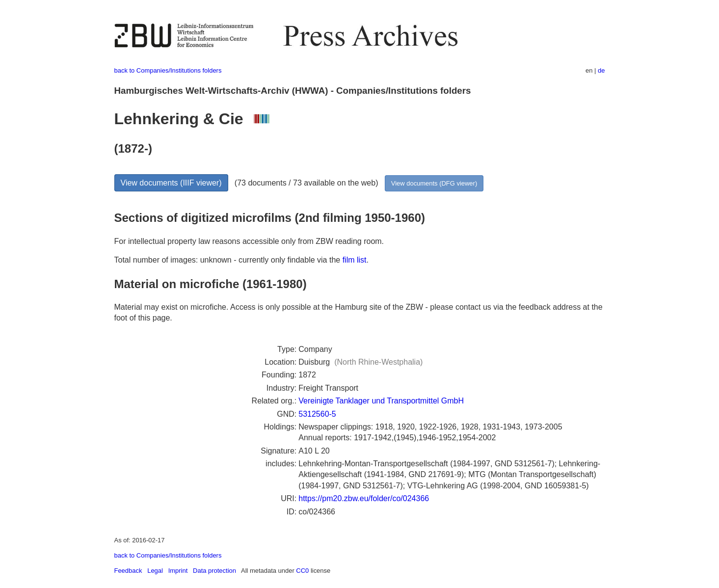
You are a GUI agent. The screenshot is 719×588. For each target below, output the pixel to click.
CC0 (302, 571)
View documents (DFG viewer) (434, 183)
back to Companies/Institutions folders (168, 70)
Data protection (214, 571)
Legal (155, 571)
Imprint (178, 571)
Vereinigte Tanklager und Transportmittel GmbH (381, 401)
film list (355, 260)
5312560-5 (317, 414)
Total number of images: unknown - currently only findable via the (228, 260)
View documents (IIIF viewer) (171, 183)
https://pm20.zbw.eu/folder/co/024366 (364, 498)
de (601, 70)
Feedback (128, 571)
